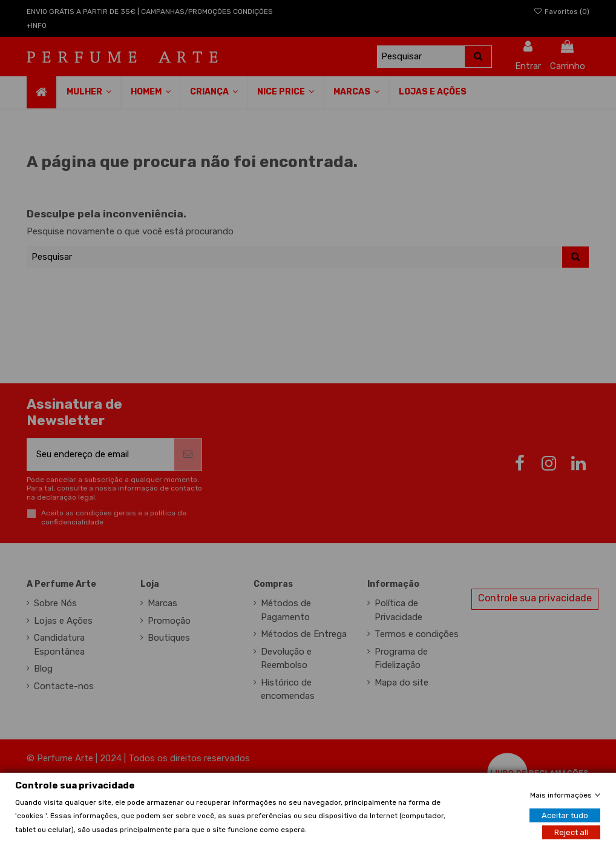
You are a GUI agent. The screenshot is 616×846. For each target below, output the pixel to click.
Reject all (571, 832)
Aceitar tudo (565, 815)
